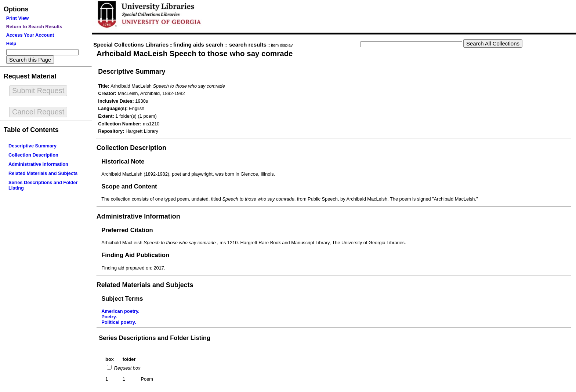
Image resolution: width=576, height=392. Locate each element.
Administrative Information (38, 164)
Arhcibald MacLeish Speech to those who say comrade (195, 53)
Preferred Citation (127, 230)
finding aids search (198, 45)
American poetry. (120, 311)
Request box (126, 368)
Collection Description (33, 155)
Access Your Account (30, 35)
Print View (18, 18)
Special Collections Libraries (131, 45)
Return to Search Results (34, 27)
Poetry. (109, 317)
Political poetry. (119, 322)
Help (11, 43)
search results (248, 45)
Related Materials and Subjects (43, 173)
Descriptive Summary (32, 146)
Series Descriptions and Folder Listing (155, 338)
